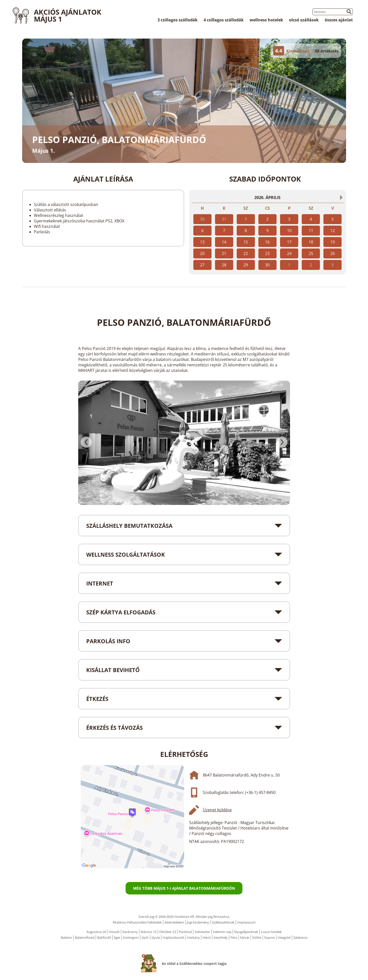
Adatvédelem (174, 922)
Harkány (193, 937)
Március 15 (148, 932)
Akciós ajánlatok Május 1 (68, 15)
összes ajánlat (339, 20)
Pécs (234, 937)
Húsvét (114, 932)
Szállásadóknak (223, 922)
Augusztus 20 (96, 932)
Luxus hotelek (271, 932)
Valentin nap (222, 932)
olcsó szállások (304, 20)
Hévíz (207, 937)
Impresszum (246, 922)
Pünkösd (185, 932)
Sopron (270, 937)
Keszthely (221, 937)
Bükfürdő (104, 937)
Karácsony (130, 932)
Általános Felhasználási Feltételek (137, 922)
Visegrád (284, 937)
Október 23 (168, 932)
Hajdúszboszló (174, 937)
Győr (145, 937)
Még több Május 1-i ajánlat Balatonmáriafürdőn (184, 888)
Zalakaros (300, 937)
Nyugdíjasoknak (246, 932)
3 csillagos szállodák (178, 20)
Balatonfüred (85, 937)
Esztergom (131, 937)
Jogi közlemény (198, 922)
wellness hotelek (266, 20)
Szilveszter (202, 932)
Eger (117, 937)
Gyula (156, 937)
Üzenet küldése (217, 810)
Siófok (257, 937)
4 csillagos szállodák (224, 20)
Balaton (67, 937)
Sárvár (245, 937)
